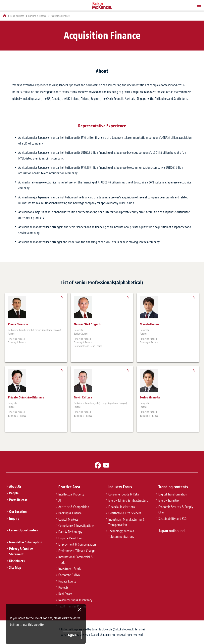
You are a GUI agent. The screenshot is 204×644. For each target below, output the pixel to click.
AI (60, 500)
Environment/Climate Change (77, 551)
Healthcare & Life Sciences (125, 513)
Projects (63, 588)
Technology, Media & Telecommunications (121, 534)
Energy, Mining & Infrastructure (128, 500)
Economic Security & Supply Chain (176, 510)
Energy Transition (169, 500)
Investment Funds (70, 569)
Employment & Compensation (77, 544)
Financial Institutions (122, 507)
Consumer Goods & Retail (124, 494)
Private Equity (67, 581)
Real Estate (65, 594)
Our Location (18, 512)
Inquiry (14, 518)
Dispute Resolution (70, 538)
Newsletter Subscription (26, 542)
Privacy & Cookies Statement (21, 551)
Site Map (15, 568)
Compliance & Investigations (76, 526)
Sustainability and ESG (172, 519)
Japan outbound (172, 531)
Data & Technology (70, 532)
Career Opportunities (24, 530)
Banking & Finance (37, 16)
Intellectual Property (71, 494)
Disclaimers (17, 561)
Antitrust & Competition (74, 507)
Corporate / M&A (69, 575)
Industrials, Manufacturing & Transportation (126, 522)
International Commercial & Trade (76, 560)
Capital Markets (68, 519)
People (14, 493)
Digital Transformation (173, 494)
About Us (15, 486)
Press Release (18, 500)
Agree (72, 635)
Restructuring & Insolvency (75, 600)
